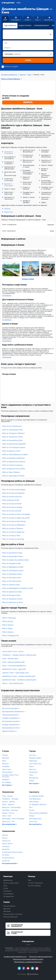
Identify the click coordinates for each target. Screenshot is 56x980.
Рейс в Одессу (8, 632)
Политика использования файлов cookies (28, 959)
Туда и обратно (10, 26)
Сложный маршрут (41, 26)
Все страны (7, 785)
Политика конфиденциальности (41, 957)
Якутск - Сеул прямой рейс (13, 683)
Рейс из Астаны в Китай (12, 511)
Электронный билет (10, 715)
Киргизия (6, 758)
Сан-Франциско (35, 799)
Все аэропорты (35, 824)
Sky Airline (6, 849)
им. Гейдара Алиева (36, 796)
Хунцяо (32, 810)
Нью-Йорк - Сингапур (10, 810)
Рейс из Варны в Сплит (11, 451)
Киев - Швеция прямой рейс (13, 662)
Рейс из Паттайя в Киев (12, 581)
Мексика (5, 764)
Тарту (31, 775)
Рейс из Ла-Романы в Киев (13, 571)
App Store (7, 909)
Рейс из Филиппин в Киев (12, 602)
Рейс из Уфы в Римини (11, 472)
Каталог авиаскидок (11, 883)
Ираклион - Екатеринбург (12, 807)
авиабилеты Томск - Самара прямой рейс (19, 676)
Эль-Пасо (33, 755)
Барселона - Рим (8, 822)
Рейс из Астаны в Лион (11, 536)
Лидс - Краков (7, 796)
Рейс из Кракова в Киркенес (13, 458)
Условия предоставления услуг (15, 957)
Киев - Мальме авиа (10, 659)
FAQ (30, 880)
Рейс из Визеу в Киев (11, 500)
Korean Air (6, 861)
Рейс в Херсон (8, 625)
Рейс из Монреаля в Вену (12, 440)
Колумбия (6, 766)
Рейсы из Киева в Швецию (11, 79)
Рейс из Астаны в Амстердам (14, 490)
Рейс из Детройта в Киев (12, 553)
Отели (6, 888)
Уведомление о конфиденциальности (28, 962)
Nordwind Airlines (8, 858)
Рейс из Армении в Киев (12, 592)
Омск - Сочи (7, 816)
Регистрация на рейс (11, 721)
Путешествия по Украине (13, 914)
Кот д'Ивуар (7, 782)
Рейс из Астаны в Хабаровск (14, 525)
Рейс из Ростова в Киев (11, 578)
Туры (5, 886)
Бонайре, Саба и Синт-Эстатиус (11, 776)
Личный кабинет (9, 906)
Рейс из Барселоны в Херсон (14, 462)
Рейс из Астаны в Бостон (12, 497)
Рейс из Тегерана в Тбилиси (13, 433)
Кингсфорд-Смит (35, 819)
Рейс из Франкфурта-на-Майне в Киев (18, 588)
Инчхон (32, 816)
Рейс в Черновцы (9, 618)
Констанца (33, 822)
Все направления (9, 824)
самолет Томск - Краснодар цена (15, 673)
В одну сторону (25, 26)
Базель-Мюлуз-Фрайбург (38, 813)
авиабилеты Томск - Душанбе (14, 669)
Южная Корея (7, 772)
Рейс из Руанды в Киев (11, 595)
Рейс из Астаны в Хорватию (13, 532)
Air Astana (6, 847)
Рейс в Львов (7, 628)
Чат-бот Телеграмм (35, 883)
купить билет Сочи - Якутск (13, 651)
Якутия (5, 838)
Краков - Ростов (8, 813)
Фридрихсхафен (35, 758)
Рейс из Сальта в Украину (12, 465)
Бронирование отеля (11, 728)
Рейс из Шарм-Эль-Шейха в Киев (15, 560)
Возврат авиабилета (11, 725)
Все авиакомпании (9, 863)
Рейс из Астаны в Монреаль (13, 493)
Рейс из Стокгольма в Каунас (14, 447)
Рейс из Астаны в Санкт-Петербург (16, 514)
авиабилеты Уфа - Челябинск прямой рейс (19, 680)
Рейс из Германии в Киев (12, 599)
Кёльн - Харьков (8, 805)
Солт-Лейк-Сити (35, 764)
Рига (31, 807)
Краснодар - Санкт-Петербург (13, 819)
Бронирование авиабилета (13, 712)
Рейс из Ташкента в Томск (13, 437)
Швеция (23, 75)
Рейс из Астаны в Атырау (12, 507)
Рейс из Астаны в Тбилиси (13, 528)
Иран (4, 761)
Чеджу (32, 781)
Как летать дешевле (10, 708)
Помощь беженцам (10, 917)
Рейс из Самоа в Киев (11, 585)
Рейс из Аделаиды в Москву (13, 476)
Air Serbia (6, 855)
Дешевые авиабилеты (9, 75)
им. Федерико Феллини (38, 805)
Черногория (7, 769)
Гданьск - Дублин (9, 802)
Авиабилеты (8, 880)
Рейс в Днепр (8, 621)
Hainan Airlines (7, 844)
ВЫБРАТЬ (28, 102)
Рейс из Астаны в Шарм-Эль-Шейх (16, 518)
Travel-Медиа (8, 894)
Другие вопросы (9, 731)
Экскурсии (7, 891)
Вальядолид (34, 778)
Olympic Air (6, 841)
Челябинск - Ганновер (10, 799)
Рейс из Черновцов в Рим (12, 430)
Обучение (7, 911)
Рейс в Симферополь (11, 636)
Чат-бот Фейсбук (34, 886)
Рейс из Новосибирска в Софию (15, 454)
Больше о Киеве (28, 279)
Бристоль (33, 769)
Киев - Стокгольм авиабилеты (14, 666)
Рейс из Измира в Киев (11, 563)
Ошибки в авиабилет (11, 718)
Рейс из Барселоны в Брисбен (14, 444)
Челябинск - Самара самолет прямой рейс (19, 655)
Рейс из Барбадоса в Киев (13, 567)
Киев (30, 75)
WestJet (5, 835)
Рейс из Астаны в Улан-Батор (14, 521)
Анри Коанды (34, 802)
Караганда (33, 761)
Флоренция (33, 772)
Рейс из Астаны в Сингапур (13, 539)
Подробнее (7, 296)
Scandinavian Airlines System (12, 852)
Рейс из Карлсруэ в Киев (12, 574)
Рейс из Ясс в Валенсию (12, 426)
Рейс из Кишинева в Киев (12, 556)
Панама (5, 755)
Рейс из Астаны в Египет (12, 504)
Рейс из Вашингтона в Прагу (14, 469)
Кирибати (6, 780)
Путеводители (9, 896)
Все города (34, 783)
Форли (32, 766)
